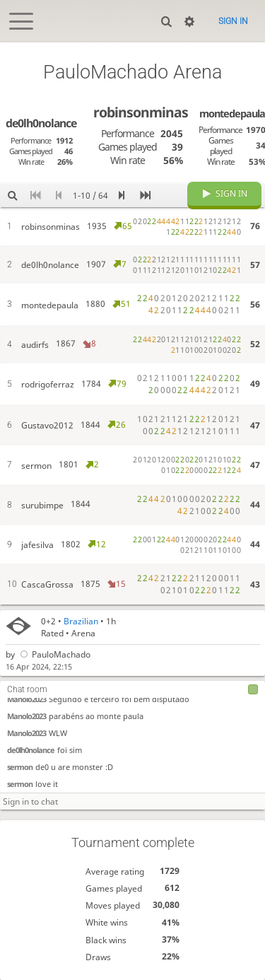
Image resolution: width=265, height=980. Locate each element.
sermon (20, 768)
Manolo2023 (26, 700)
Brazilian (81, 621)
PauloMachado (54, 655)
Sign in (233, 21)
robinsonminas (141, 112)
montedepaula (232, 113)
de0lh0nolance (31, 751)
